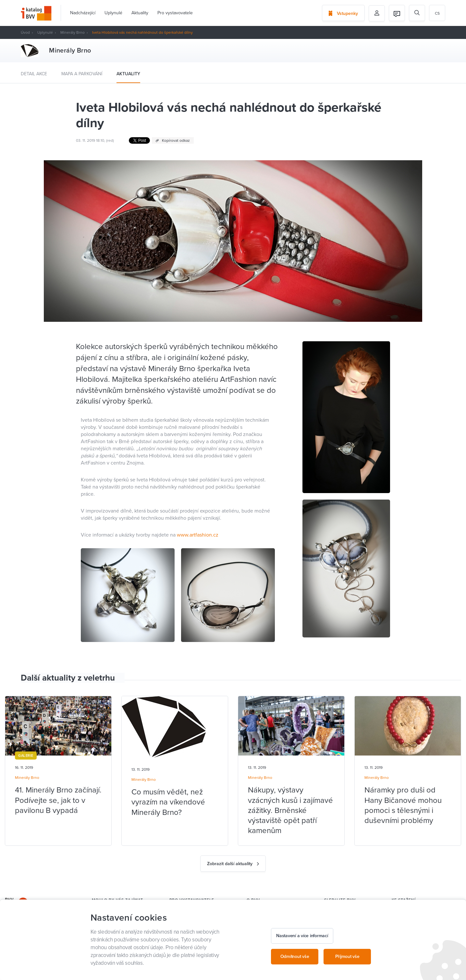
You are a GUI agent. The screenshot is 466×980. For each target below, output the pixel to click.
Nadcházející (83, 13)
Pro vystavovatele (175, 13)
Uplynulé (113, 13)
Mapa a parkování (82, 74)
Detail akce (34, 74)
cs (437, 13)
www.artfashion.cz (198, 535)
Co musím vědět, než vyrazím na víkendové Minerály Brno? (168, 802)
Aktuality (140, 13)
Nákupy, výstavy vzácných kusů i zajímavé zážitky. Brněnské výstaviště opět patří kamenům (290, 810)
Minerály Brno (73, 32)
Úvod (25, 32)
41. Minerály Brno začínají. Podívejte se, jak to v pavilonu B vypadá (58, 800)
